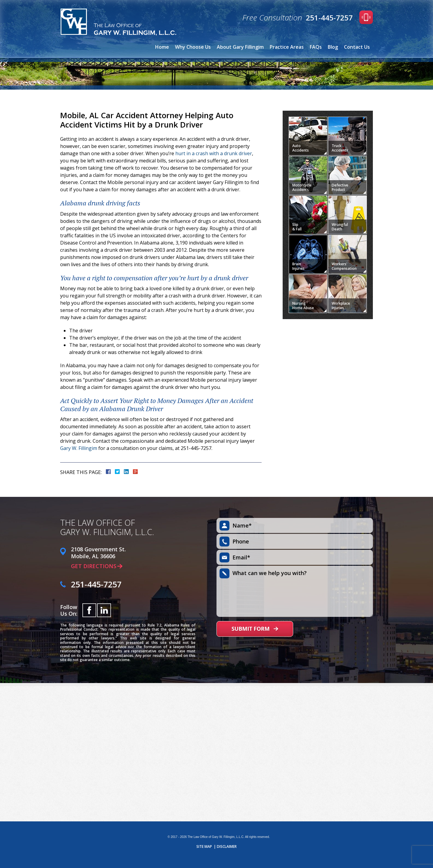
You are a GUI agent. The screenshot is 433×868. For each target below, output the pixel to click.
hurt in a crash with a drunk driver (214, 153)
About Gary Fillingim (240, 47)
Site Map (204, 847)
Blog (333, 47)
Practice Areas (287, 47)
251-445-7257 (329, 18)
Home (162, 47)
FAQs (316, 47)
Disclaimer (227, 847)
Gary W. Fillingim (79, 448)
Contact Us (357, 47)
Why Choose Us (193, 47)
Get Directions (94, 566)
